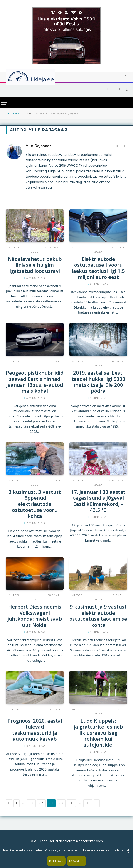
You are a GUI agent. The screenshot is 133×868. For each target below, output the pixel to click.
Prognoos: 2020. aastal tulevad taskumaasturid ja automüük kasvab (35, 730)
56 (31, 803)
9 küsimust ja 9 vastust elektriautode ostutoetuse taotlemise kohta (98, 616)
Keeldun (56, 861)
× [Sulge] (129, 852)
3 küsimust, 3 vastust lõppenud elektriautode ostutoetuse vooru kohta (35, 504)
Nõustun (76, 861)
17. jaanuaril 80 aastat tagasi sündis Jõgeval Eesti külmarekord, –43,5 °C (98, 501)
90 (88, 803)
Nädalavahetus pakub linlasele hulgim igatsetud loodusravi (35, 265)
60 (71, 803)
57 (41, 803)
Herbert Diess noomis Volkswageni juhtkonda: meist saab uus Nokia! (35, 616)
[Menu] (4, 103)
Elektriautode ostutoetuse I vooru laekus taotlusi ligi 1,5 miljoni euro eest (98, 268)
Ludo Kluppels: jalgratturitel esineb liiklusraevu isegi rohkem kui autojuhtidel (98, 733)
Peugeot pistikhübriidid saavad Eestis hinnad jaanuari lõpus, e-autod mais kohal (35, 382)
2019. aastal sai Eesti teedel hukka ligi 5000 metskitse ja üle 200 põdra (98, 382)
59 (61, 803)
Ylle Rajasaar (38, 146)
